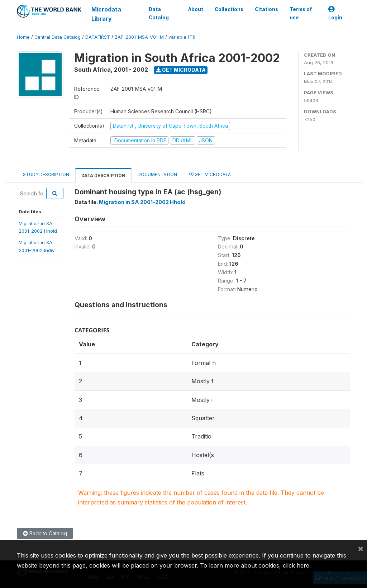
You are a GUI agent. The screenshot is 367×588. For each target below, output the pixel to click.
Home (23, 37)
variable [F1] (182, 37)
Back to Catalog (45, 533)
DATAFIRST (98, 37)
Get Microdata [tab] (210, 174)
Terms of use (301, 13)
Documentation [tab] (157, 174)
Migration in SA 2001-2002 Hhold (142, 202)
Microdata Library (106, 14)
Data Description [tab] (103, 176)
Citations (266, 9)
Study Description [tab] (46, 174)
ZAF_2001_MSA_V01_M (139, 37)
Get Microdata (181, 70)
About (196, 9)
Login (335, 13)
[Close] (361, 548)
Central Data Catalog (58, 37)
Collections (229, 9)
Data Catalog (159, 13)
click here (296, 565)
